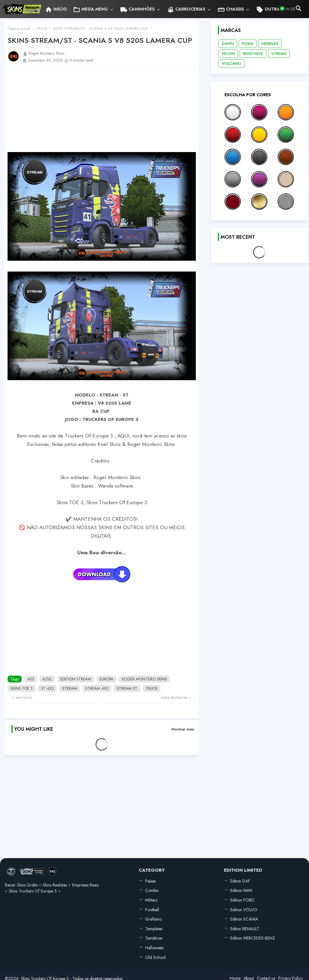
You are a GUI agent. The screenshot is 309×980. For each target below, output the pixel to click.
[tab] (56, 9)
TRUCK (41, 29)
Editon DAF (240, 881)
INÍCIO (56, 10)
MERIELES (270, 44)
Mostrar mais (183, 729)
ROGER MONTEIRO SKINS (145, 679)
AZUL (47, 679)
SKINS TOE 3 (22, 688)
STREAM (70, 688)
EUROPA (107, 679)
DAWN (228, 44)
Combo (152, 890)
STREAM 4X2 (97, 688)
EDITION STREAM (76, 679)
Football (152, 910)
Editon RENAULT (245, 929)
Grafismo (153, 919)
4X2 (31, 679)
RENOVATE (253, 54)
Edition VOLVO (244, 910)
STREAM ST (127, 688)
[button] (285, 8)
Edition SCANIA (244, 919)
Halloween (154, 948)
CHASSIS (231, 10)
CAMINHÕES (137, 10)
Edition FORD (242, 900)
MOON (228, 54)
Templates (154, 929)
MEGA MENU (90, 10)
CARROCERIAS (186, 10)
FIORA (248, 44)
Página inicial (19, 29)
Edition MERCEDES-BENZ (253, 938)
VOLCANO (232, 64)
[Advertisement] (102, 110)
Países (150, 881)
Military (151, 900)
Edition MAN (241, 890)
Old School (155, 957)
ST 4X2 (47, 688)
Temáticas (154, 938)
